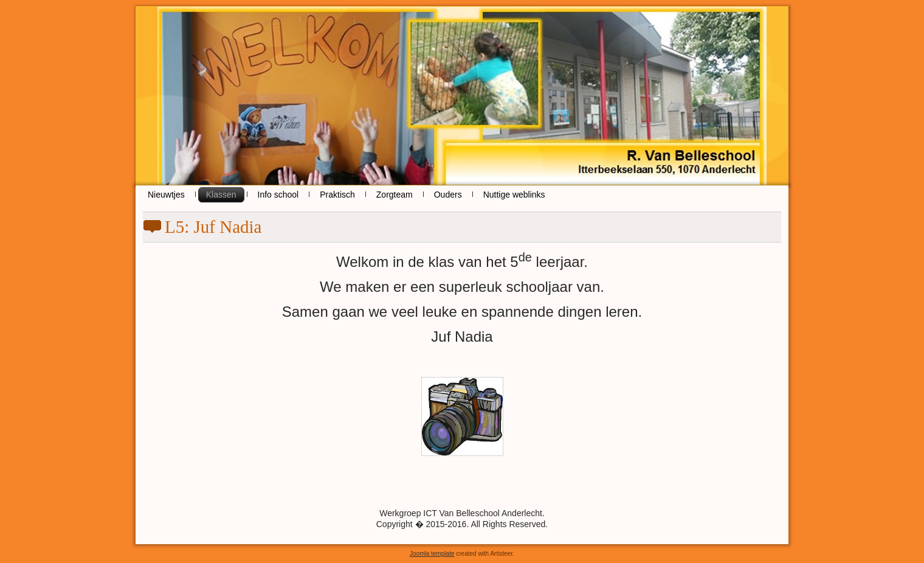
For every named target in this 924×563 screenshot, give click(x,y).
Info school (278, 195)
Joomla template (432, 554)
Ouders (448, 195)
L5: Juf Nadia (213, 227)
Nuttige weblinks (514, 195)
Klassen (221, 195)
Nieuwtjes (166, 195)
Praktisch (337, 195)
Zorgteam (395, 195)
